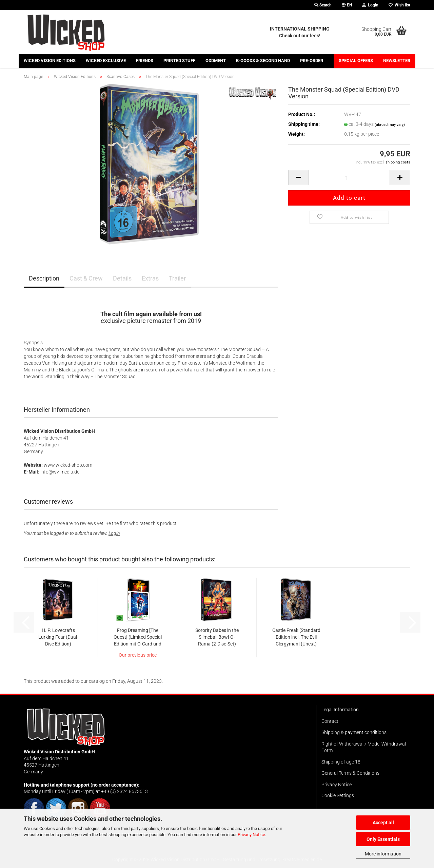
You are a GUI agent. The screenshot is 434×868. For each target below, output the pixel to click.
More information (383, 854)
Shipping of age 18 (341, 762)
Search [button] (323, 5)
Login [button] (370, 5)
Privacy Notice (251, 835)
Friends (145, 61)
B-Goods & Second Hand (263, 61)
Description (44, 278)
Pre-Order (312, 61)
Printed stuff (179, 61)
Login (114, 533)
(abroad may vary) (390, 125)
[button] (347, 5)
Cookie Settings (338, 795)
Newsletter (397, 61)
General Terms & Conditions (350, 773)
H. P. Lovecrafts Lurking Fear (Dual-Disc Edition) (58, 637)
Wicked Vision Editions (50, 61)
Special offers (356, 61)
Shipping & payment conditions (354, 732)
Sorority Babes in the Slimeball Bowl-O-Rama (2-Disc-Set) (217, 637)
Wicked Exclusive (106, 61)
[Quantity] (349, 178)
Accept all (383, 823)
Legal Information (340, 710)
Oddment (216, 61)
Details (122, 278)
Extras (150, 278)
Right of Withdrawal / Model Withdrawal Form (364, 747)
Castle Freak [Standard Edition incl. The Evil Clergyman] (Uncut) (296, 637)
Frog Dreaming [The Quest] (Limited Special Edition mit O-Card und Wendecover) (138, 637)
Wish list (399, 5)
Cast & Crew (86, 278)
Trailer (177, 278)
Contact (330, 721)
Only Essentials (383, 839)
